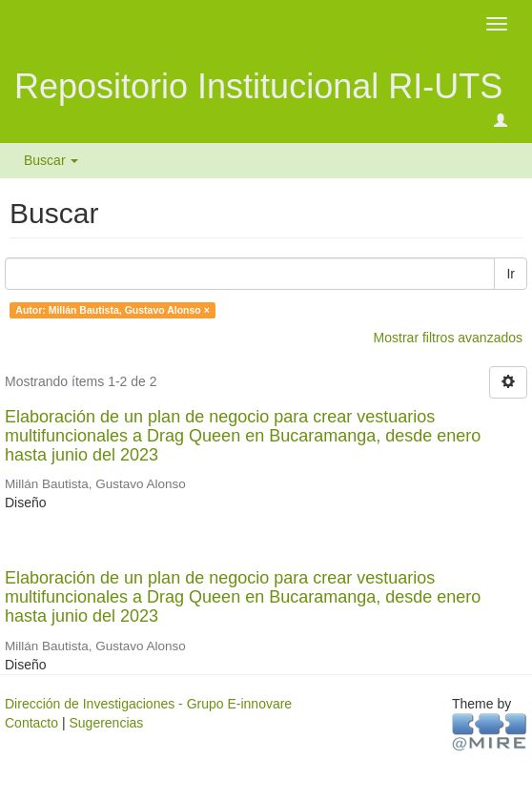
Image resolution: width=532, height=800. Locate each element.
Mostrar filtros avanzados (448, 338)
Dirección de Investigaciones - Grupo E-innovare (148, 704)
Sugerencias (106, 723)
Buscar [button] (51, 160)
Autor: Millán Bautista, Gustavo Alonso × (113, 310)
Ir (511, 274)
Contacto (31, 723)
